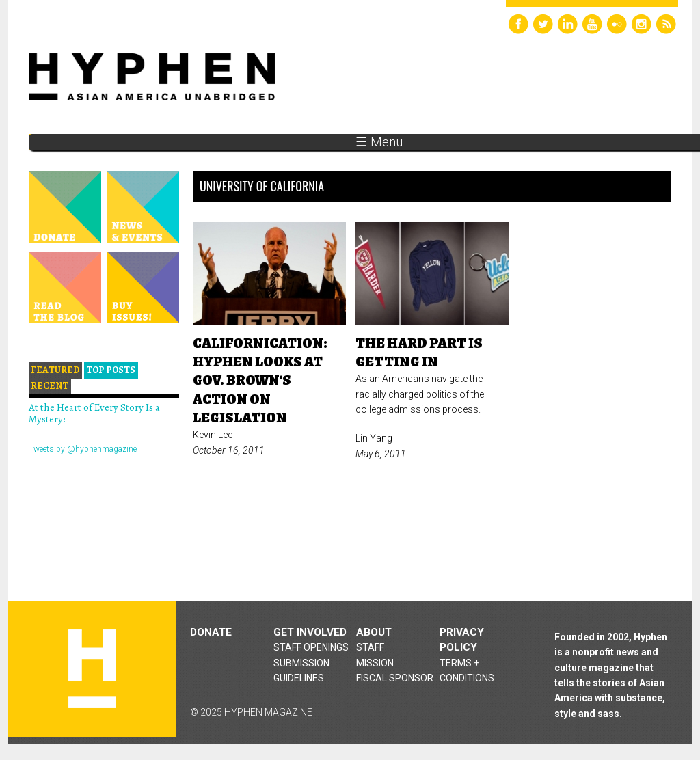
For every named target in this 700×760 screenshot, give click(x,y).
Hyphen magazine (92, 669)
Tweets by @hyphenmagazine (83, 449)
